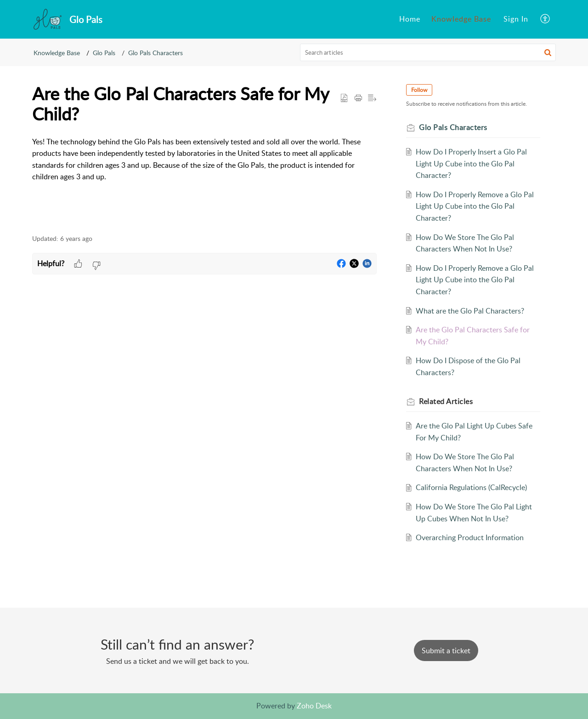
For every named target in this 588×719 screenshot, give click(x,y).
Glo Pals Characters (155, 53)
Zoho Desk (314, 706)
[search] (428, 52)
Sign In (516, 19)
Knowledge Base (461, 19)
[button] (546, 19)
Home (410, 19)
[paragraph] (204, 160)
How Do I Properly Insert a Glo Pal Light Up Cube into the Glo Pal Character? (471, 163)
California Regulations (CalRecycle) (471, 487)
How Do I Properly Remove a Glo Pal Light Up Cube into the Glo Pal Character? (475, 206)
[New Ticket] (446, 651)
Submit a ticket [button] (446, 651)
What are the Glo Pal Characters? (470, 311)
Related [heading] (446, 401)
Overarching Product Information (470, 537)
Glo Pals (104, 53)
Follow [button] (419, 90)
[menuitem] (410, 19)
